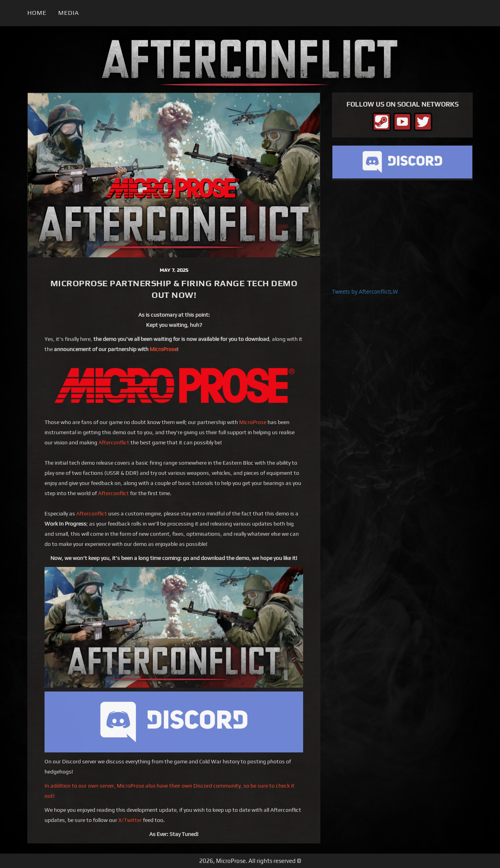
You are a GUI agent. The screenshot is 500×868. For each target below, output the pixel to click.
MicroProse (163, 349)
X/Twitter (130, 820)
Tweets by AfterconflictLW (365, 291)
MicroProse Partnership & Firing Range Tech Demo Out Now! (174, 289)
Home (37, 13)
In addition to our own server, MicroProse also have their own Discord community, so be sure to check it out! (170, 791)
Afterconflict (114, 442)
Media (69, 13)
